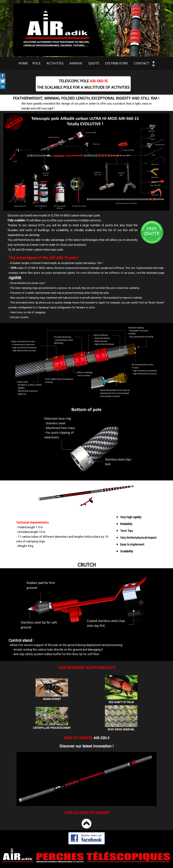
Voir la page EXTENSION (87, 813)
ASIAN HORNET (52, 699)
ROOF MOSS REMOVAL (121, 730)
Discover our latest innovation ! (86, 746)
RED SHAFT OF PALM (121, 702)
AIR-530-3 (101, 738)
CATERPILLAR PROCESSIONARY (52, 728)
